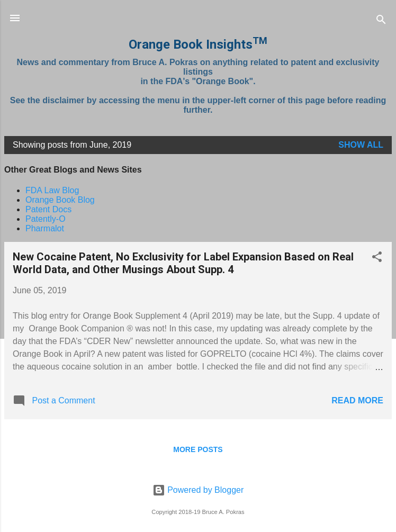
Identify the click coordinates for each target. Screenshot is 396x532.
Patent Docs (48, 209)
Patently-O (46, 219)
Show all (361, 145)
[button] (377, 259)
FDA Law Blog (52, 190)
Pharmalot (45, 228)
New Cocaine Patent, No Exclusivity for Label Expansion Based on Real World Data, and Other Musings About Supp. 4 (183, 263)
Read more (357, 400)
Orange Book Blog (60, 200)
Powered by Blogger (198, 490)
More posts (198, 449)
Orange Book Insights (198, 44)
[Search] (381, 21)
